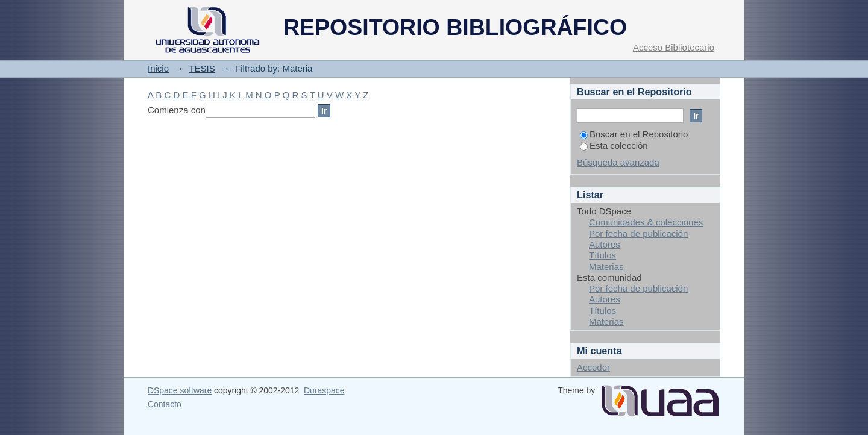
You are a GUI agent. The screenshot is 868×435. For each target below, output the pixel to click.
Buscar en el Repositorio (634, 134)
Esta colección (614, 146)
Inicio (158, 68)
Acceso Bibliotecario (674, 47)
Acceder (593, 367)
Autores (605, 244)
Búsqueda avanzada (618, 162)
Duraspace (324, 390)
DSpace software (180, 390)
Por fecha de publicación (638, 233)
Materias (606, 267)
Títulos (602, 255)
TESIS (202, 68)
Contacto (165, 404)
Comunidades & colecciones (646, 222)
